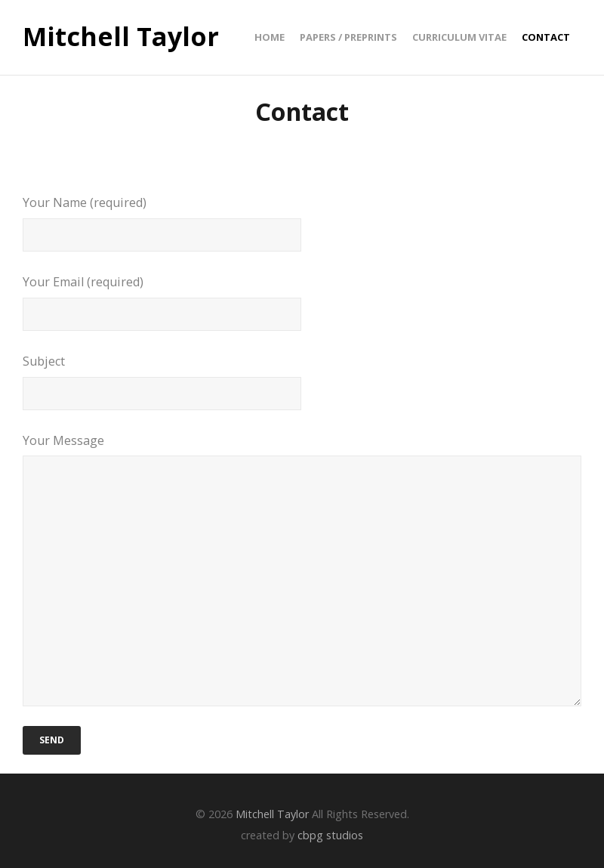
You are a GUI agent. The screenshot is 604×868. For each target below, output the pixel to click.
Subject (302, 381)
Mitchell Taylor (121, 37)
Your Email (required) (302, 302)
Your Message (302, 570)
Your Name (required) (302, 223)
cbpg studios (330, 835)
